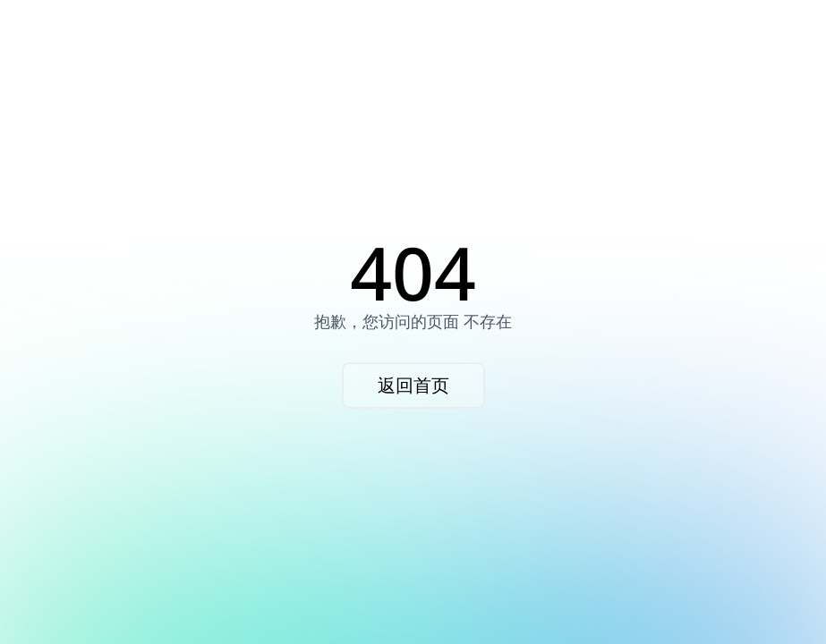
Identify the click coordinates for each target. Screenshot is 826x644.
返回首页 (413, 385)
